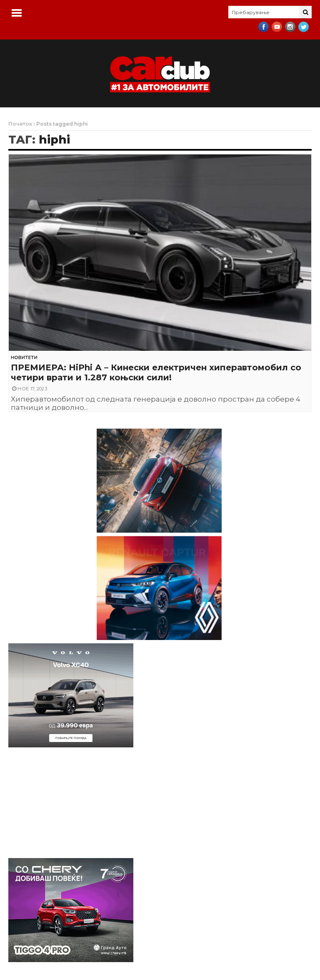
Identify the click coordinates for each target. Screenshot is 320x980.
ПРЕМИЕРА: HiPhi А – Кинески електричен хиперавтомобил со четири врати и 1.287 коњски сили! (156, 372)
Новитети (24, 358)
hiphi (54, 140)
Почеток (20, 124)
